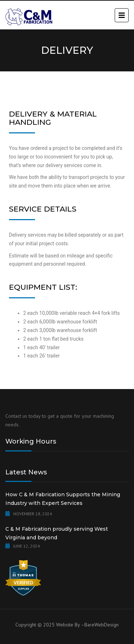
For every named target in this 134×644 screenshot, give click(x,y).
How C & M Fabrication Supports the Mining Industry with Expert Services (63, 499)
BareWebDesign (101, 625)
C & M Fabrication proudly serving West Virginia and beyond (57, 533)
